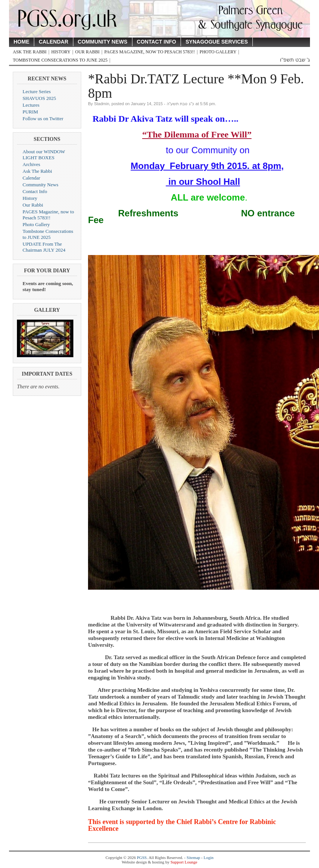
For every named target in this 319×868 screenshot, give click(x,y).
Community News (103, 42)
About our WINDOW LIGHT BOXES (44, 155)
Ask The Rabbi (30, 52)
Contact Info (157, 42)
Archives (31, 164)
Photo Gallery (218, 52)
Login (208, 857)
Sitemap (193, 857)
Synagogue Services (216, 42)
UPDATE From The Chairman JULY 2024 (44, 247)
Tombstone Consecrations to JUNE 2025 (60, 60)
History (61, 52)
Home (21, 42)
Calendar (54, 42)
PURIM (30, 112)
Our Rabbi (87, 52)
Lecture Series (37, 91)
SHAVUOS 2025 (39, 98)
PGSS (142, 857)
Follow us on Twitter (43, 119)
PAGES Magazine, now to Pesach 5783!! (150, 52)
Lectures (31, 105)
